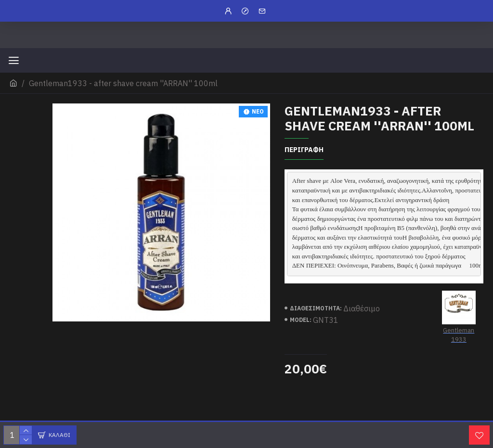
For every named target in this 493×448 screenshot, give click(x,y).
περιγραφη (304, 150)
